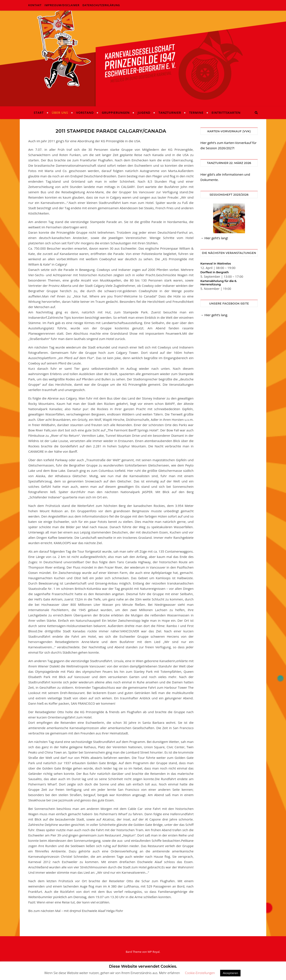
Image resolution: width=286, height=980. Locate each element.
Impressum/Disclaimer (62, 5)
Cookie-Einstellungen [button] (200, 973)
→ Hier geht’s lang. (214, 315)
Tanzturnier (170, 113)
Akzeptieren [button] (230, 973)
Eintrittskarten (226, 113)
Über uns (60, 113)
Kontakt (35, 5)
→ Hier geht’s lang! (214, 238)
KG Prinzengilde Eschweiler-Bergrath (143, 56)
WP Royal (154, 952)
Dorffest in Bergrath (215, 272)
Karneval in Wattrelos (216, 263)
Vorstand (85, 113)
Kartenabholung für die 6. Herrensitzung (219, 283)
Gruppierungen (116, 113)
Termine (196, 113)
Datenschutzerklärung (101, 5)
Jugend (144, 113)
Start (39, 113)
